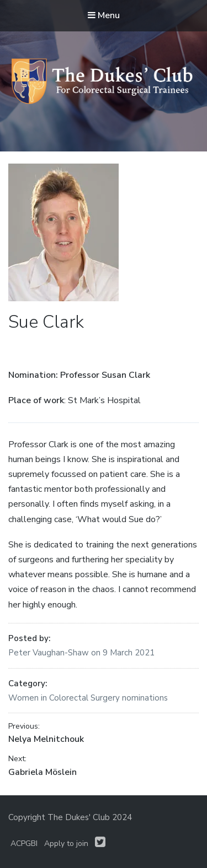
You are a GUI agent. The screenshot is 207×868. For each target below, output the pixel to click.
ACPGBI (24, 843)
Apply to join (66, 843)
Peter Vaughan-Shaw (50, 653)
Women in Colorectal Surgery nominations (88, 698)
